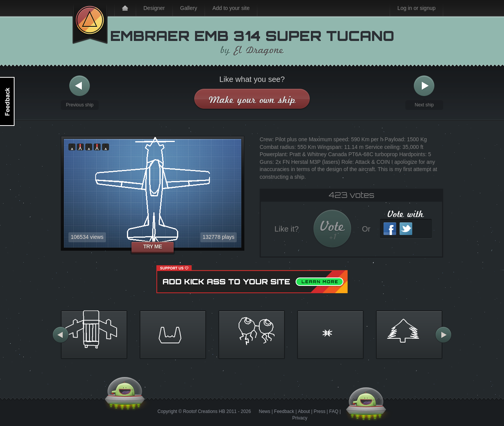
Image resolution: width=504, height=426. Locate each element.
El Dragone (259, 50)
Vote (332, 230)
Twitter (406, 229)
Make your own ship (252, 100)
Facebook (390, 229)
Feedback (284, 411)
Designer (154, 8)
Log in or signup (416, 8)
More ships (61, 335)
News (265, 411)
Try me (152, 246)
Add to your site (231, 8)
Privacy (300, 418)
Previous (80, 86)
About (304, 411)
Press (319, 411)
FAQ (334, 411)
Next (424, 86)
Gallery (189, 8)
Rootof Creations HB (204, 411)
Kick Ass (90, 22)
